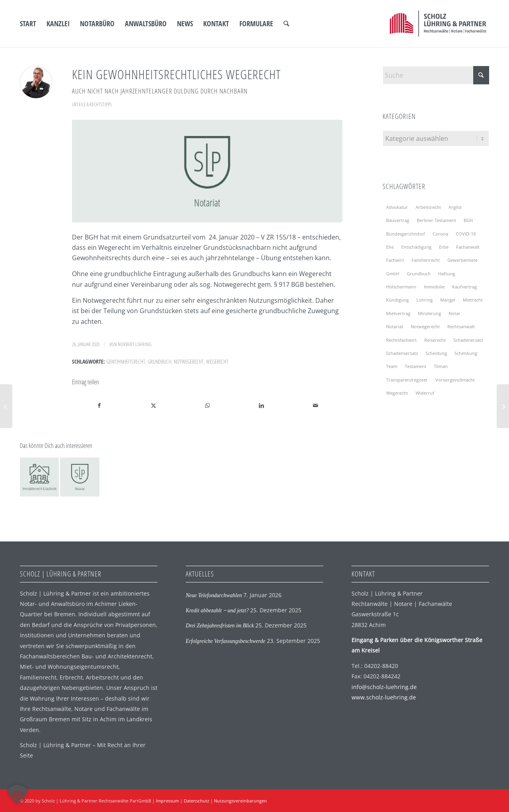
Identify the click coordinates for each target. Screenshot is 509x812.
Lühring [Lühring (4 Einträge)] (424, 300)
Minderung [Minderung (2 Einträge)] (429, 313)
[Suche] (286, 23)
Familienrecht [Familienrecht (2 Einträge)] (426, 260)
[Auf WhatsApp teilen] (207, 405)
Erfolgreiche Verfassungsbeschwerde (225, 641)
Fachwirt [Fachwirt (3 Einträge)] (395, 260)
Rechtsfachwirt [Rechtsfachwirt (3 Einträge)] (401, 340)
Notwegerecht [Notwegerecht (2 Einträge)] (425, 326)
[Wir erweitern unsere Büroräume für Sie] (503, 406)
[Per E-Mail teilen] (316, 405)
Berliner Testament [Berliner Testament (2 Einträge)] (436, 220)
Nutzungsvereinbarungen (240, 801)
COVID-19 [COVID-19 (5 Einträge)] (466, 234)
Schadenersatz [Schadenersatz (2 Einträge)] (468, 340)
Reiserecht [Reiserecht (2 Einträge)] (435, 340)
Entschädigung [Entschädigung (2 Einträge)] (416, 247)
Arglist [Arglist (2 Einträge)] (455, 207)
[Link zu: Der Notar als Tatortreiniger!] (80, 477)
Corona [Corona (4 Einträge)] (440, 234)
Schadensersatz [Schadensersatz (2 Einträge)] (402, 353)
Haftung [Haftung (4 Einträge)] (447, 274)
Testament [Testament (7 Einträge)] (416, 366)
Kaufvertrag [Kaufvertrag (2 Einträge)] (464, 287)
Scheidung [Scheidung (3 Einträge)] (436, 353)
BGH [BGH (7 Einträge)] (468, 220)
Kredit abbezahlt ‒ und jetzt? (217, 610)
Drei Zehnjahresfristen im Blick (220, 626)
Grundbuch (159, 361)
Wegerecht (217, 361)
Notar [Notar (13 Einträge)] (455, 313)
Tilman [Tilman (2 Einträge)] (441, 366)
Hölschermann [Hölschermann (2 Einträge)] (401, 287)
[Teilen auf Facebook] (99, 405)
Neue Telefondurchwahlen (214, 595)
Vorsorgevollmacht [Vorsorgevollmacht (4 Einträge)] (455, 380)
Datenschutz (196, 801)
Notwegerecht (189, 361)
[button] (17, 794)
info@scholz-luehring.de (384, 687)
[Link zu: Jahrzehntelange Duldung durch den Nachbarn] (39, 477)
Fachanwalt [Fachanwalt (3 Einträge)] (468, 247)
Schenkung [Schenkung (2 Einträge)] (466, 353)
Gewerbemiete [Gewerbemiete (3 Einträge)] (462, 260)
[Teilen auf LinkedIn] (261, 405)
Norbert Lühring (135, 344)
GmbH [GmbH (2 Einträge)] (393, 274)
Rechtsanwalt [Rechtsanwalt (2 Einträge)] (461, 326)
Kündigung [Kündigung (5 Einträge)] (397, 300)
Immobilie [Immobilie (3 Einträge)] (434, 287)
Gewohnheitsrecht (126, 361)
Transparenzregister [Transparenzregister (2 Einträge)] (407, 380)
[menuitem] (28, 23)
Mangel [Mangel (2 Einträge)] (448, 300)
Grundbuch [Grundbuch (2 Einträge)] (419, 274)
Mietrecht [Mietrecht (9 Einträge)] (473, 300)
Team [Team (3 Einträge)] (392, 366)
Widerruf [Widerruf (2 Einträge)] (425, 393)
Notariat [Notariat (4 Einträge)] (395, 326)
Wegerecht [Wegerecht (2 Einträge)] (397, 393)
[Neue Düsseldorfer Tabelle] (6, 406)
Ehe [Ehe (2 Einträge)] (390, 247)
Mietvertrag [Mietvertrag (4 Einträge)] (398, 313)
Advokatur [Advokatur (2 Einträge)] (397, 207)
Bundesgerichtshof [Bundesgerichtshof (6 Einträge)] (406, 234)
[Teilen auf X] (154, 405)
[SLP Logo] (438, 23)
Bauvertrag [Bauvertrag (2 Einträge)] (398, 220)
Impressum (167, 801)
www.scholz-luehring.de (384, 697)
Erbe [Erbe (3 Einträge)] (444, 247)
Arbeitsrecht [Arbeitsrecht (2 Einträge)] (428, 207)
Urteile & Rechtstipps (92, 104)
